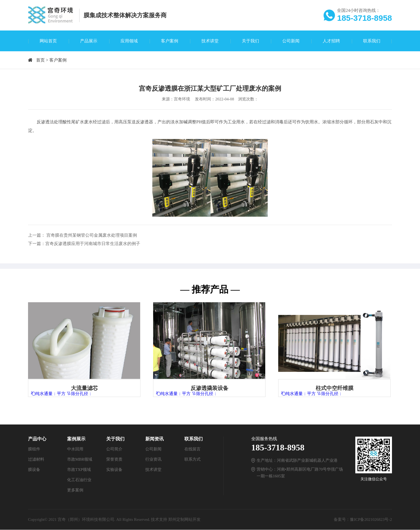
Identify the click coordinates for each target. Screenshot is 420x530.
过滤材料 (36, 460)
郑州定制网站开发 (184, 520)
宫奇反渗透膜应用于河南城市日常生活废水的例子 (93, 244)
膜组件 (34, 449)
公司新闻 (291, 41)
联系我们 (372, 41)
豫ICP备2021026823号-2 (371, 520)
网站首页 (48, 41)
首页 (40, 60)
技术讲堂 (210, 41)
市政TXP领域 (79, 470)
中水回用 (75, 449)
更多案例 (75, 490)
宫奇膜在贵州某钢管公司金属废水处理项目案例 (92, 235)
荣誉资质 (114, 460)
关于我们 (250, 41)
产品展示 (89, 41)
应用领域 (129, 41)
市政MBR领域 (80, 460)
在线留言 (192, 449)
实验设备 (114, 470)
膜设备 (34, 470)
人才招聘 (331, 41)
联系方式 (192, 460)
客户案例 (170, 41)
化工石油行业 (79, 480)
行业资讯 (153, 460)
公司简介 (114, 449)
